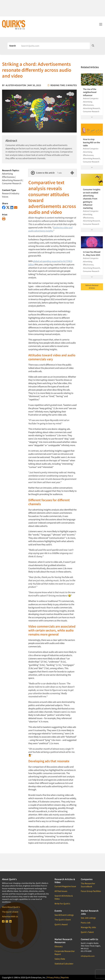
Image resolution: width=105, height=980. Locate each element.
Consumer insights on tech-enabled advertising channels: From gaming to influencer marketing (92, 199)
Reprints (65, 977)
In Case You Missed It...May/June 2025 (92, 253)
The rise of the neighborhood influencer (90, 92)
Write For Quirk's (62, 904)
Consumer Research (12, 183)
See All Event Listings (64, 915)
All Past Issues (61, 891)
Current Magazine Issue (65, 886)
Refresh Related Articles (92, 287)
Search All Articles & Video (64, 897)
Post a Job (86, 923)
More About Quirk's (11, 907)
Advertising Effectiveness (8, 175)
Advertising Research (12, 180)
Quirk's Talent (87, 932)
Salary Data (60, 959)
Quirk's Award (61, 924)
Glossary (59, 946)
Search (13, 46)
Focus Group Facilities (91, 891)
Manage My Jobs (88, 927)
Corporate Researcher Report (65, 953)
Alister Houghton (16, 85)
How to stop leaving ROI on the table (91, 142)
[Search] (55, 46)
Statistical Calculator (64, 964)
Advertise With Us (10, 916)
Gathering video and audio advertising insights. (50, 229)
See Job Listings (88, 918)
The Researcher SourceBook (88, 885)
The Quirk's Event (10, 912)
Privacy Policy (53, 977)
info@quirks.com (88, 956)
